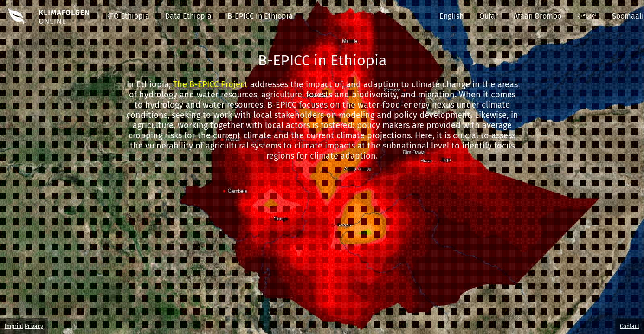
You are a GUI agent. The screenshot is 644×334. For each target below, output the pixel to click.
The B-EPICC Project (210, 84)
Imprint (14, 326)
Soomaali (628, 16)
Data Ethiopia (188, 16)
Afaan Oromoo (538, 16)
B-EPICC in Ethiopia (260, 16)
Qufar (489, 16)
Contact (630, 326)
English (451, 16)
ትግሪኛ (587, 16)
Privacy (34, 326)
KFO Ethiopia (128, 16)
